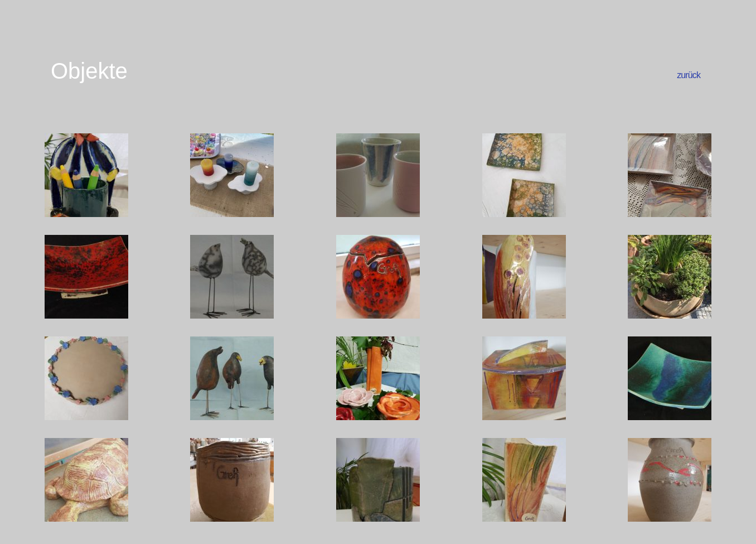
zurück (689, 75)
